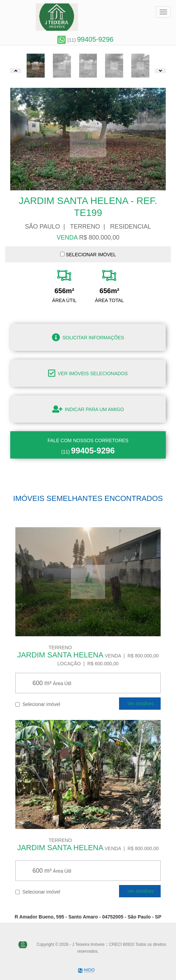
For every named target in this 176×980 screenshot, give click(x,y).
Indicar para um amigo (88, 409)
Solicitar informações (88, 337)
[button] (16, 71)
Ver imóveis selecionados (88, 373)
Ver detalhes (140, 704)
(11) (85, 40)
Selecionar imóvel (38, 704)
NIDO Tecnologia (86, 971)
